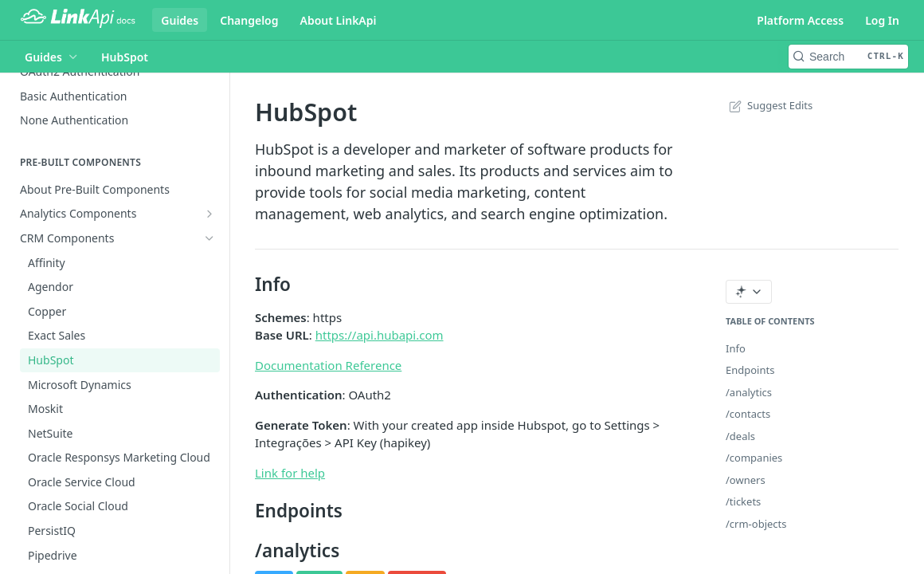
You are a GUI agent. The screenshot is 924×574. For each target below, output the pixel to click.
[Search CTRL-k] (848, 57)
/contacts (748, 414)
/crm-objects (756, 524)
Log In (882, 20)
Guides (180, 20)
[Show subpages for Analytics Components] (209, 214)
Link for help (290, 473)
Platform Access (800, 20)
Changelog (249, 20)
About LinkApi (339, 20)
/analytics (749, 392)
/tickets (743, 501)
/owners (746, 480)
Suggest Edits (769, 105)
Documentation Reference (328, 365)
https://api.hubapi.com (380, 335)
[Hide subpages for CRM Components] (209, 238)
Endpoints (750, 370)
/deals (740, 436)
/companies (754, 458)
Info (736, 348)
